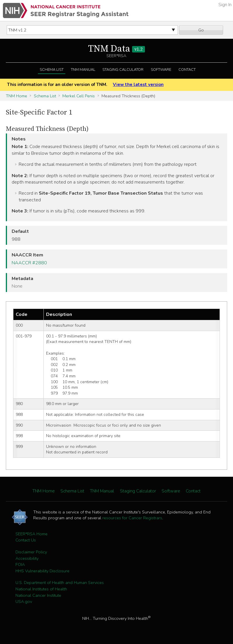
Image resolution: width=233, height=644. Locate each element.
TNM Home (16, 96)
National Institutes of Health (41, 589)
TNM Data (117, 49)
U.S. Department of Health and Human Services (60, 583)
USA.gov (24, 601)
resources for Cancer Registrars (132, 518)
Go (201, 30)
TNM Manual (83, 70)
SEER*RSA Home (31, 534)
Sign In (225, 5)
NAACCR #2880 (29, 263)
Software (161, 70)
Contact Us (26, 540)
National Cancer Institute (38, 595)
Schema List (52, 70)
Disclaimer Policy (31, 552)
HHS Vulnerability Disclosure (42, 571)
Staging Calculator (123, 70)
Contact (187, 70)
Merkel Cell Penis (79, 96)
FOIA (20, 564)
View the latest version (138, 85)
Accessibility (27, 558)
